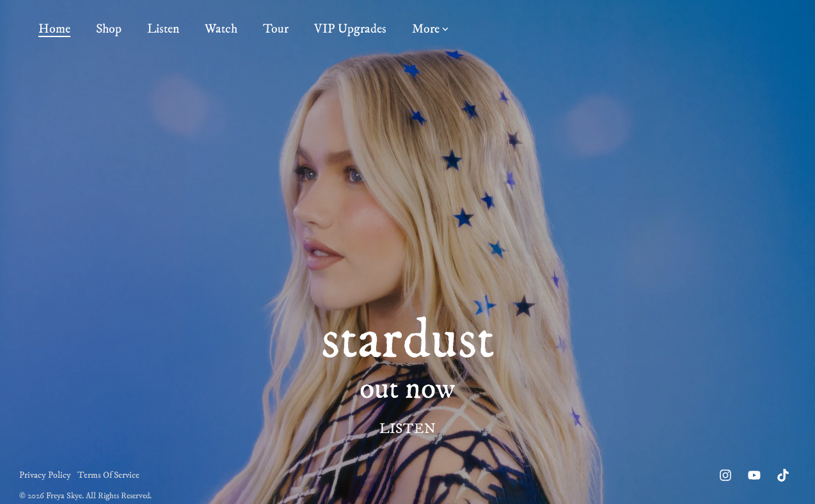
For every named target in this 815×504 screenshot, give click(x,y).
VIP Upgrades (350, 29)
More (430, 29)
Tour (276, 29)
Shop (109, 29)
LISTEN (407, 429)
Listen (163, 29)
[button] (727, 476)
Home (54, 29)
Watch (221, 29)
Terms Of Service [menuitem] (108, 475)
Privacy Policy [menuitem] (45, 475)
